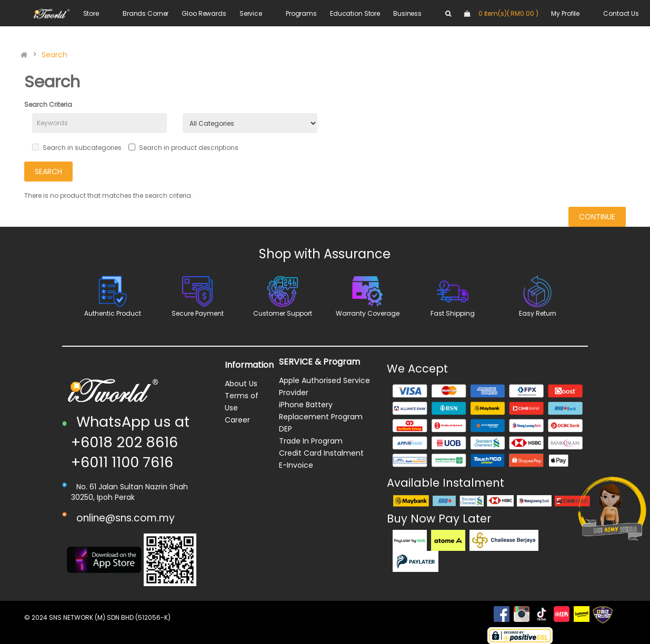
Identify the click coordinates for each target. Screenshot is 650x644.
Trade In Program (311, 441)
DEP (286, 429)
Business (407, 13)
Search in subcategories (77, 148)
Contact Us (621, 13)
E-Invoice (296, 465)
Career (237, 420)
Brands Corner (146, 13)
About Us (241, 384)
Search (54, 55)
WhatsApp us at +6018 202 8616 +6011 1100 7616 (130, 442)
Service (251, 13)
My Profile (565, 13)
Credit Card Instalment (321, 453)
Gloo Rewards (204, 13)
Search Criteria (48, 104)
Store (91, 13)
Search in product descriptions (183, 148)
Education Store (355, 13)
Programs (301, 13)
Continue (597, 217)
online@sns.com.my (126, 518)
